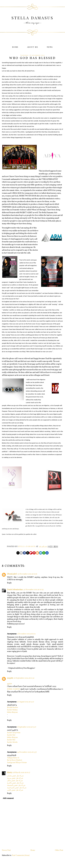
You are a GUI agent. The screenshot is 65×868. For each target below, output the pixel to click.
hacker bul (11, 735)
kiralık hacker (13, 708)
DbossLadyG (12, 574)
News (50, 47)
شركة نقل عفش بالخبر (15, 790)
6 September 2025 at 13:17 (27, 727)
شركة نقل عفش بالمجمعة (16, 785)
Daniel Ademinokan (15, 590)
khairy (10, 773)
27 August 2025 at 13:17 (26, 702)
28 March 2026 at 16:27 (22, 773)
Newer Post (6, 850)
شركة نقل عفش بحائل (15, 781)
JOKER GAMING (14, 689)
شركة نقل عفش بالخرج (15, 783)
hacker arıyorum (14, 733)
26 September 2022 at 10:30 (24, 678)
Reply (9, 583)
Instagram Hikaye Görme (17, 763)
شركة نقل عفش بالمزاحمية (17, 788)
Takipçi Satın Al (13, 758)
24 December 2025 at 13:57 (27, 752)
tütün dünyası (12, 712)
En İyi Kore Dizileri (15, 760)
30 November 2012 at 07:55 (33, 590)
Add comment (8, 798)
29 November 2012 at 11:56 (27, 574)
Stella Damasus (32, 18)
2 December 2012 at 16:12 (26, 634)
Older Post (59, 850)
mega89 (10, 678)
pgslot (9, 684)
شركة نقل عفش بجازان (15, 776)
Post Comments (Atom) (21, 855)
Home (15, 47)
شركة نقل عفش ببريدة (15, 778)
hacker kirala (12, 742)
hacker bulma (12, 710)
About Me (33, 47)
